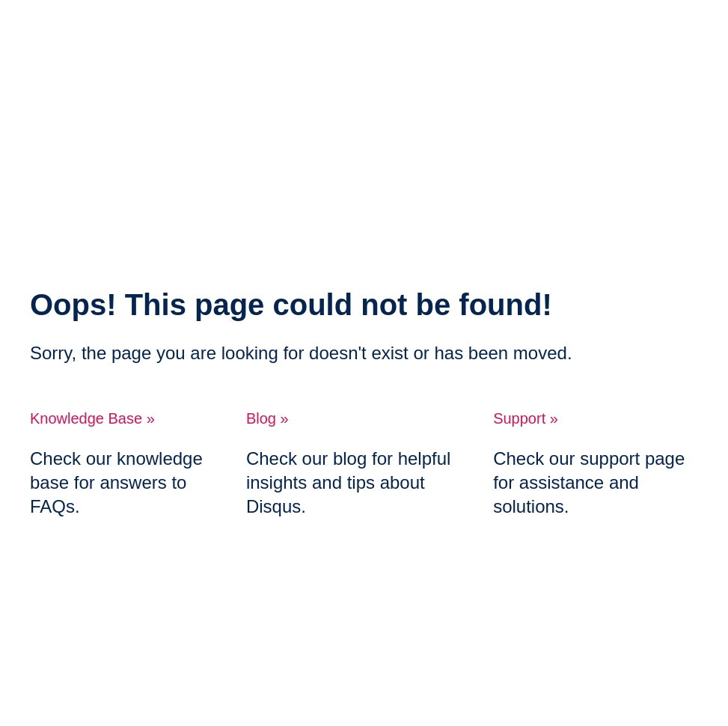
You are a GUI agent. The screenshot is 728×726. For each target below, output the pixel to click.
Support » (526, 418)
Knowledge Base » (92, 418)
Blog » (267, 418)
